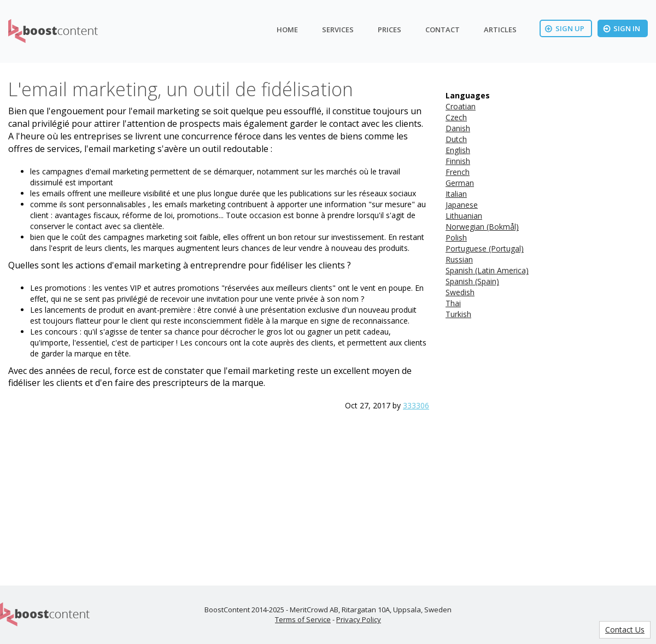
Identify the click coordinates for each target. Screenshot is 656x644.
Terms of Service (303, 619)
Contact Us (625, 630)
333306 (416, 405)
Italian (456, 194)
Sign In (622, 28)
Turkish (458, 314)
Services (338, 30)
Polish (456, 238)
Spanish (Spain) (472, 281)
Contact (443, 30)
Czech (456, 117)
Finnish (458, 161)
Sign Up (565, 28)
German (460, 183)
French (458, 172)
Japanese (462, 205)
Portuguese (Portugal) (485, 248)
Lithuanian (464, 216)
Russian (459, 259)
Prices (389, 30)
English (458, 150)
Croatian (461, 106)
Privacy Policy (359, 619)
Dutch (456, 139)
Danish (458, 128)
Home (287, 30)
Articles (500, 30)
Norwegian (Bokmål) (482, 227)
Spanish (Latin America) (487, 270)
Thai (453, 303)
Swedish (460, 292)
